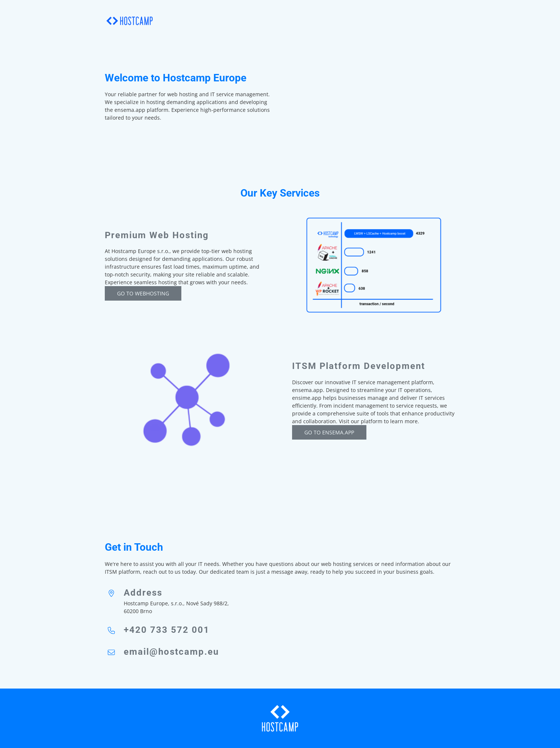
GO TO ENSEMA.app (329, 432)
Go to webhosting (143, 293)
